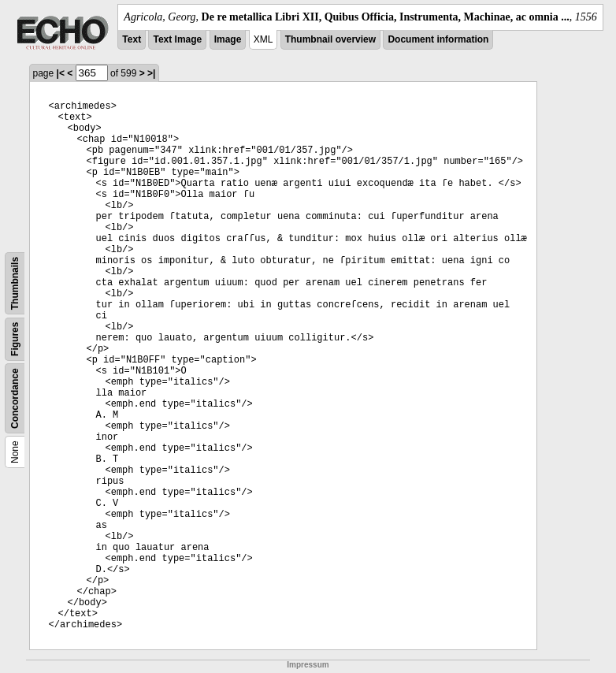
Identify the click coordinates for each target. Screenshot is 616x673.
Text (132, 39)
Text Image (177, 39)
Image (228, 39)
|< (61, 73)
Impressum (308, 665)
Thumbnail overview (330, 39)
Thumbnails (15, 283)
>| (151, 73)
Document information (438, 39)
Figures (15, 339)
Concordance (15, 398)
